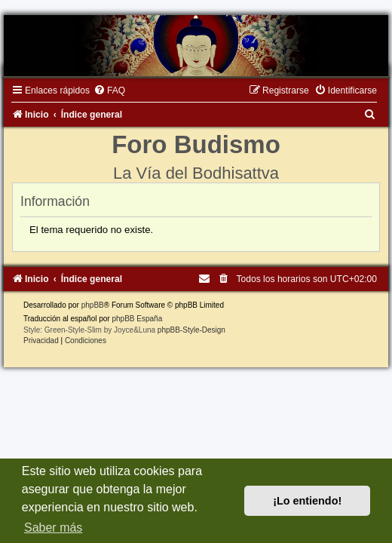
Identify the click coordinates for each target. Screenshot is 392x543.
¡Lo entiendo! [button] (307, 501)
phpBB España (137, 319)
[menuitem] (109, 90)
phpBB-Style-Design (191, 330)
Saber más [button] (53, 528)
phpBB (93, 305)
